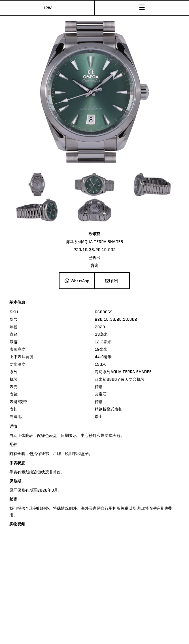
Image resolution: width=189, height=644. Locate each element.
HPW (47, 8)
